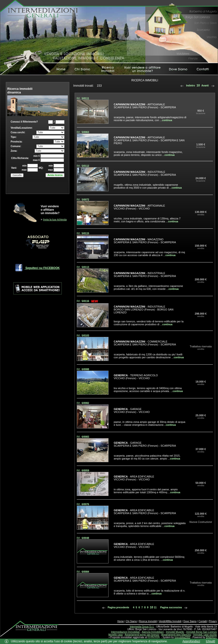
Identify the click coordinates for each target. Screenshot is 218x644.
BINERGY (211, 637)
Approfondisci (191, 641)
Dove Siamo (190, 621)
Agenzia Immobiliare (153, 632)
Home (121, 621)
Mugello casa (116, 635)
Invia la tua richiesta (55, 219)
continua (167, 120)
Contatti (203, 621)
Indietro (187, 86)
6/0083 (85, 437)
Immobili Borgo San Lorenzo (202, 632)
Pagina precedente (115, 607)
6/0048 (85, 538)
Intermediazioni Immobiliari (125, 632)
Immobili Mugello (175, 632)
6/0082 (85, 403)
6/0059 (85, 471)
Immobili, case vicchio (205, 635)
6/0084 (85, 572)
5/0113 (85, 267)
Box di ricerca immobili (38, 155)
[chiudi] (210, 641)
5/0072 (85, 200)
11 (155, 607)
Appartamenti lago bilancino (176, 635)
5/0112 (85, 166)
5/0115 (85, 233)
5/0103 (85, 336)
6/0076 (85, 504)
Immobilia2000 (182, 637)
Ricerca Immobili (148, 621)
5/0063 (85, 132)
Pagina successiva (175, 607)
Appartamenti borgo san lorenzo (142, 635)
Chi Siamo (131, 621)
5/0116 (85, 301)
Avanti (209, 86)
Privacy (213, 621)
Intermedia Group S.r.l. (142, 627)
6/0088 (85, 369)
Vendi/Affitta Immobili (170, 621)
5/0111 (85, 98)
